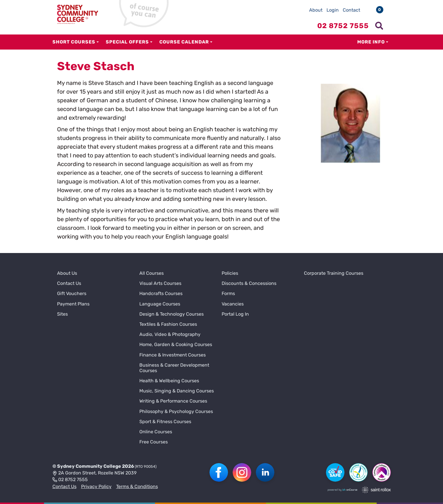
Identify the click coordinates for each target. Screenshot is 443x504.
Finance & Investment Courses (173, 355)
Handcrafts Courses (161, 293)
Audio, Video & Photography (170, 334)
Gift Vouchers (72, 293)
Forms (228, 293)
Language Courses (160, 304)
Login (333, 10)
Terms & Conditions (137, 486)
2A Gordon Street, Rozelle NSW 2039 (94, 473)
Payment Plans (73, 304)
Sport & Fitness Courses (165, 422)
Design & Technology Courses (172, 314)
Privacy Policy (96, 486)
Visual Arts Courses (160, 283)
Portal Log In (235, 314)
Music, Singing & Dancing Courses (177, 391)
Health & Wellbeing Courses (169, 381)
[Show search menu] (379, 26)
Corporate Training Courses (334, 273)
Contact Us (69, 283)
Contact (351, 10)
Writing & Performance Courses (173, 401)
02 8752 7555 (70, 480)
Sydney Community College (89, 466)
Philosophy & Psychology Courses (176, 411)
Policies (230, 273)
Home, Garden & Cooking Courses (176, 344)
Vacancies (233, 304)
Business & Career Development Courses (174, 368)
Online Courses (156, 432)
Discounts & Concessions (249, 283)
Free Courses (154, 442)
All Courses (152, 273)
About (316, 10)
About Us (67, 273)
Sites (62, 314)
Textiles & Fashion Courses (168, 324)
